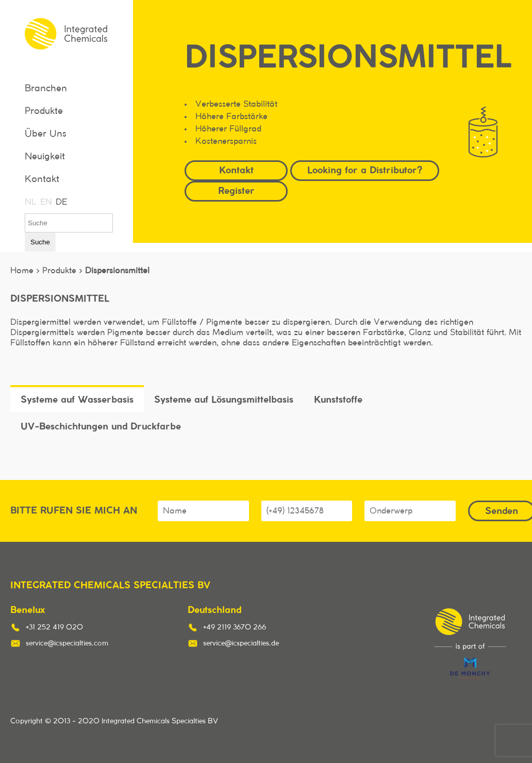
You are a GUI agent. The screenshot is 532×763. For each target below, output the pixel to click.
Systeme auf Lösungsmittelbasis (224, 399)
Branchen (46, 89)
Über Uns (46, 134)
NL (30, 202)
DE (61, 202)
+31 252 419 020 (54, 627)
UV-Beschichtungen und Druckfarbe (101, 426)
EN (45, 202)
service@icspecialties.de (241, 643)
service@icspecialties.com (67, 643)
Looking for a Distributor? (365, 170)
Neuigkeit (45, 157)
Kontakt (42, 179)
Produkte (44, 111)
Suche (40, 242)
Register (236, 190)
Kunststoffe (338, 399)
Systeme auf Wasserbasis (77, 399)
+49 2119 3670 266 (235, 627)
